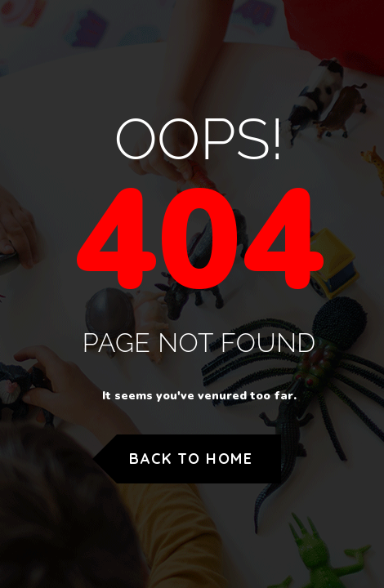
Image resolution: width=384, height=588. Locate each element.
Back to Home (191, 459)
